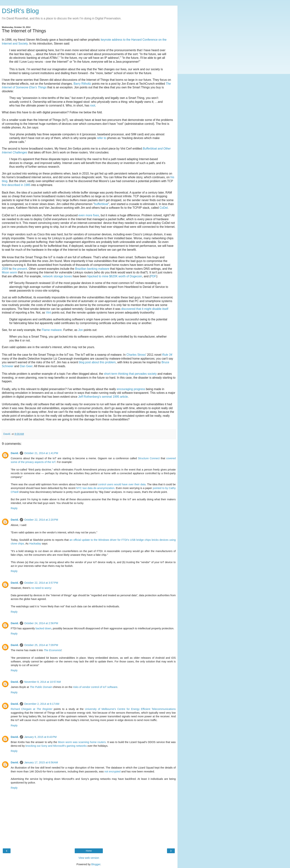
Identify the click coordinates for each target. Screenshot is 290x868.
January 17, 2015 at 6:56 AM (41, 762)
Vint (48, 313)
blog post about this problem (97, 362)
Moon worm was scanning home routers (82, 742)
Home (89, 851)
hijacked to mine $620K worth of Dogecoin (115, 276)
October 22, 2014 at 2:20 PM (41, 520)
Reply (14, 508)
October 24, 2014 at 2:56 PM (41, 623)
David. (15, 453)
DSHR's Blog (20, 11)
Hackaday (35, 544)
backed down (43, 628)
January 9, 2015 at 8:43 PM (40, 737)
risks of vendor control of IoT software (95, 687)
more (89, 215)
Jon (81, 330)
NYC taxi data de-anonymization (95, 488)
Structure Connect (149, 458)
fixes (96, 215)
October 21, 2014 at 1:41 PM (41, 453)
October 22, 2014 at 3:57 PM (41, 583)
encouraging (125, 389)
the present (20, 269)
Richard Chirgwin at (32, 709)
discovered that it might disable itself (145, 309)
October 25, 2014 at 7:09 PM (41, 645)
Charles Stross (136, 355)
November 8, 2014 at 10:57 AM (42, 682)
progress (139, 389)
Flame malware (52, 330)
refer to (102, 138)
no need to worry (41, 588)
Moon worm (10, 272)
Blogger (96, 864)
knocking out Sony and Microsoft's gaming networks (56, 746)
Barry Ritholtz (82, 84)
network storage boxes (58, 276)
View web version (89, 858)
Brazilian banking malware (92, 269)
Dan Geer (26, 366)
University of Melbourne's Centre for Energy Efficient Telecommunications (130, 709)
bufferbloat (101, 204)
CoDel (164, 208)
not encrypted (113, 771)
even (82, 215)
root (93, 105)
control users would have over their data (122, 484)
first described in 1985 (16, 185)
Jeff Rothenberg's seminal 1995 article (103, 397)
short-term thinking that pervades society (130, 374)
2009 (5, 269)
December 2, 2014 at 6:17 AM (42, 704)
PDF (153, 276)
